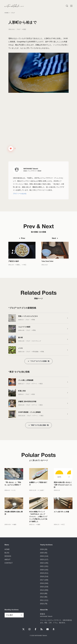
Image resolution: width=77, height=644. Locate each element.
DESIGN (8, 556)
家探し (19, 270)
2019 (42, 573)
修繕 (15, 530)
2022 (42, 563)
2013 (42, 593)
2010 (42, 604)
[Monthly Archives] (14, 615)
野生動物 (36, 352)
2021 (42, 566)
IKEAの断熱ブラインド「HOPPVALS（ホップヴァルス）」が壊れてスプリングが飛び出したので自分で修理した (38, 522)
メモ (14, 495)
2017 (42, 580)
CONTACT (9, 563)
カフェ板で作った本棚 (61, 517)
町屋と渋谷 (22, 391)
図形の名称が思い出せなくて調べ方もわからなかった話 (63, 490)
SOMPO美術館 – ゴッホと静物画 (29, 412)
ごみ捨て (42, 495)
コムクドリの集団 (24, 327)
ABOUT (7, 560)
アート (35, 384)
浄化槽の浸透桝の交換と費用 (14, 518)
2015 (42, 587)
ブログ (18, 29)
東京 (25, 29)
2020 (42, 570)
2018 (42, 577)
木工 (63, 530)
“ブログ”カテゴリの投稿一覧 (40, 361)
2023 (42, 560)
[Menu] (67, 6)
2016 (42, 583)
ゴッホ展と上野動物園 (26, 380)
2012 (42, 597)
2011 (42, 600)
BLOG (7, 553)
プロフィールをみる (20, 194)
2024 (42, 556)
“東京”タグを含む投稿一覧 (40, 425)
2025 (42, 553)
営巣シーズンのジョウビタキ (28, 316)
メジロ (20, 348)
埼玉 (25, 270)
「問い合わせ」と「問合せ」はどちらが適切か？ (13, 489)
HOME (7, 549)
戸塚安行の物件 (14, 266)
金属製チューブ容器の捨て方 (38, 489)
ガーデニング (37, 341)
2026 (42, 549)
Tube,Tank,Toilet (47, 266)
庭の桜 (20, 337)
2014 (42, 590)
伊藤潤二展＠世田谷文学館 (27, 401)
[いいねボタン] (11, 149)
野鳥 (34, 320)
